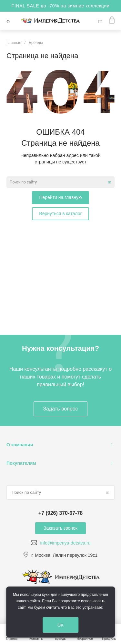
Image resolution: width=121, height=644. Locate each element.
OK (60, 625)
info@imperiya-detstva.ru (66, 543)
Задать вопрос (60, 409)
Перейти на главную (60, 197)
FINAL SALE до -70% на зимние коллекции (61, 6)
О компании (20, 445)
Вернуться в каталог (60, 213)
